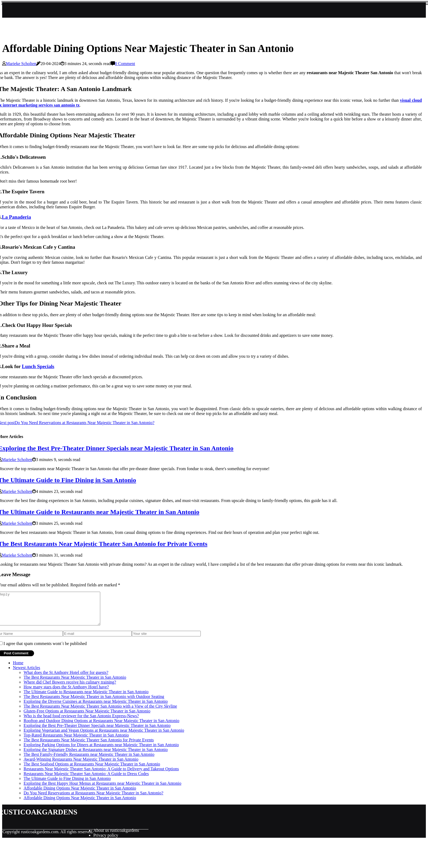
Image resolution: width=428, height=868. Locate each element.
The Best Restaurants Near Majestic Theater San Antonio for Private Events (89, 746)
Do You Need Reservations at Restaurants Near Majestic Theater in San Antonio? (93, 799)
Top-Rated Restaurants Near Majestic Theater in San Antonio (76, 741)
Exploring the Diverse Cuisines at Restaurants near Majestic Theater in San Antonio (96, 708)
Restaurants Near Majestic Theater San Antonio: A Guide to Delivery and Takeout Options (101, 775)
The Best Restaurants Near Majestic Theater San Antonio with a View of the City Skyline (100, 713)
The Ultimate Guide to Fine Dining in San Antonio (67, 785)
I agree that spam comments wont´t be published (45, 650)
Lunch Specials (38, 366)
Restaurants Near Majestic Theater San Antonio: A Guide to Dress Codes (86, 780)
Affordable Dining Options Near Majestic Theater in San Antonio (80, 795)
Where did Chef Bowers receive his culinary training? (70, 688)
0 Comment (125, 64)
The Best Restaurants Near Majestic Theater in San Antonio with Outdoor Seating (94, 703)
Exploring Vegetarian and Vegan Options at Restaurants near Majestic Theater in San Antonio (104, 737)
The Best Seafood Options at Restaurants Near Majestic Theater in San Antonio (92, 770)
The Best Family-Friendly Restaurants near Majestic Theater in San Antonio (89, 761)
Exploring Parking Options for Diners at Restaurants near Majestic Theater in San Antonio (101, 751)
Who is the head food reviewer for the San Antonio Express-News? (81, 722)
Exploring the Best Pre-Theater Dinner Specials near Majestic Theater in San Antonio (97, 732)
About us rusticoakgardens (116, 837)
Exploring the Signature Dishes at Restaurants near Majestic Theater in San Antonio (96, 756)
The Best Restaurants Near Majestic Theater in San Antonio (75, 684)
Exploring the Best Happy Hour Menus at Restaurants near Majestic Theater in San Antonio (102, 790)
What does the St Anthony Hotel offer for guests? (66, 679)
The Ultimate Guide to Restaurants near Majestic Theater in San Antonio (86, 698)
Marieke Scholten (21, 64)
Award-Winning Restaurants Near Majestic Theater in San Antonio (81, 766)
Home (18, 669)
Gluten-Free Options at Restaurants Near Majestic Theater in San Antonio (87, 717)
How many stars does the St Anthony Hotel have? (66, 693)
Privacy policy (106, 842)
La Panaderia (16, 217)
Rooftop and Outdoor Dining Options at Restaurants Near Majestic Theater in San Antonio (101, 727)
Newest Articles (27, 674)
